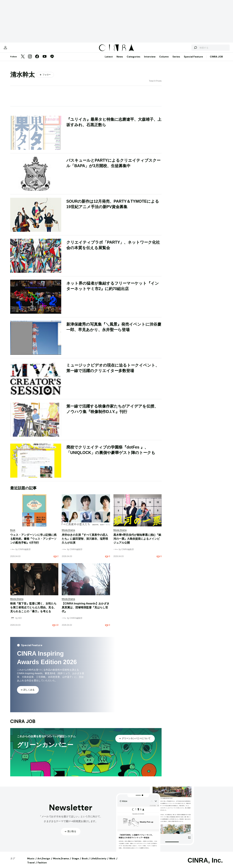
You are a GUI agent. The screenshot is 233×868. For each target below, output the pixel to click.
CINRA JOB (216, 60)
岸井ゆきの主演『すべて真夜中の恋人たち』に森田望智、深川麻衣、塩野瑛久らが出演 (85, 542)
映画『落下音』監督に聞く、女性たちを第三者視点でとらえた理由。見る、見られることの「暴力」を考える (33, 611)
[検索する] (183, 49)
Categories (134, 60)
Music (31, 862)
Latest (109, 60)
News (120, 60)
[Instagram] (30, 60)
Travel (31, 866)
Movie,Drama (61, 862)
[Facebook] (37, 60)
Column (164, 60)
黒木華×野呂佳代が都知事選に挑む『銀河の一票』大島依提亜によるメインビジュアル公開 (137, 542)
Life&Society (98, 862)
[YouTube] (45, 60)
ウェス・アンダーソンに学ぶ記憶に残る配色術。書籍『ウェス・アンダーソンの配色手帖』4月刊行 (33, 542)
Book (85, 862)
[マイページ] (17, 49)
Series (176, 60)
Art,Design (44, 862)
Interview (150, 60)
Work (112, 862)
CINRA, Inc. (205, 864)
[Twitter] (23, 60)
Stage (75, 862)
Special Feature (193, 60)
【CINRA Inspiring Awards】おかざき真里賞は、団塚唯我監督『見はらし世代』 (85, 611)
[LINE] (52, 60)
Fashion (42, 866)
